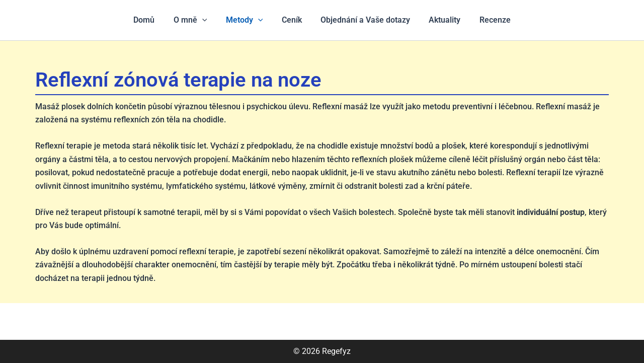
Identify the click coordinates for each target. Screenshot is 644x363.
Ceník (292, 20)
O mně (195, 20)
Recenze (487, 20)
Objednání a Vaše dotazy (363, 20)
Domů (152, 20)
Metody (247, 20)
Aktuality (439, 20)
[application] (207, 20)
